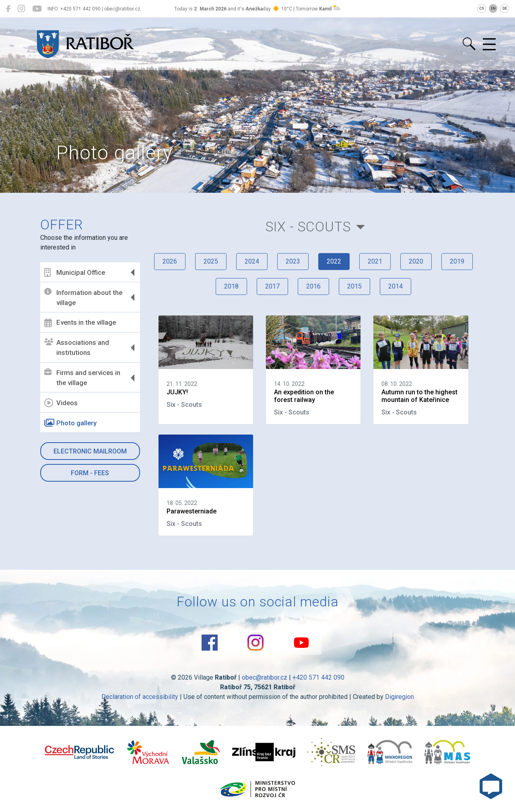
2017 (272, 286)
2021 (375, 261)
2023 (293, 261)
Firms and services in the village (82, 378)
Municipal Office (75, 272)
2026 (170, 261)
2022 (334, 261)
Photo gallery (70, 423)
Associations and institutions (77, 348)
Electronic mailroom (90, 451)
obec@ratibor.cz (265, 677)
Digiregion (400, 697)
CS (482, 8)
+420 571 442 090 (318, 677)
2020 (416, 261)
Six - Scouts (308, 227)
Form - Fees (90, 473)
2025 (211, 261)
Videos (61, 403)
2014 (396, 286)
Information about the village (83, 297)
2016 (313, 286)
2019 (457, 261)
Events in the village (80, 323)
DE (505, 8)
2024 (252, 261)
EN (493, 8)
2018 (231, 286)
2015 (354, 286)
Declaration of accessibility (140, 697)
